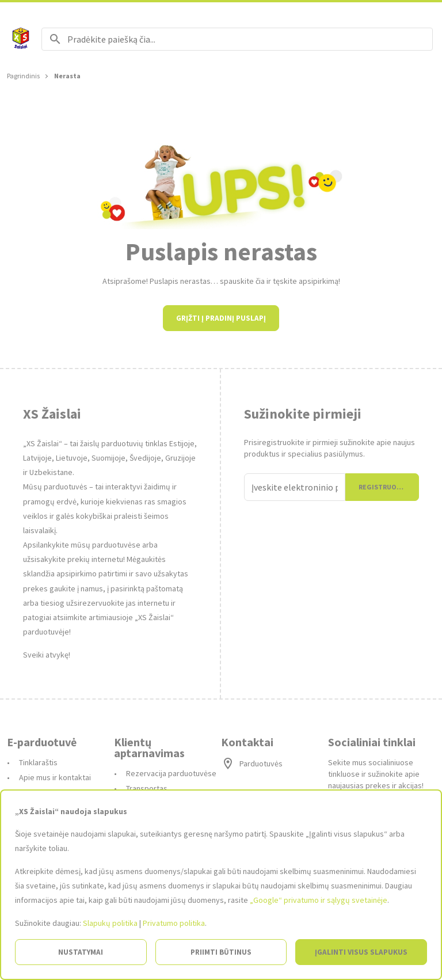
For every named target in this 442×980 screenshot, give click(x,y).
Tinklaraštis (38, 762)
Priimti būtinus (221, 952)
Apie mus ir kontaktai (55, 777)
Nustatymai (81, 952)
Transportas (147, 788)
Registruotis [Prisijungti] (383, 487)
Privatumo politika (174, 923)
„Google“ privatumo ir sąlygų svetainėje (319, 900)
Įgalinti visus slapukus (361, 952)
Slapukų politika (110, 923)
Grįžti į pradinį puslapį (221, 318)
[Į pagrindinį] (21, 39)
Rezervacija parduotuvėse (171, 773)
